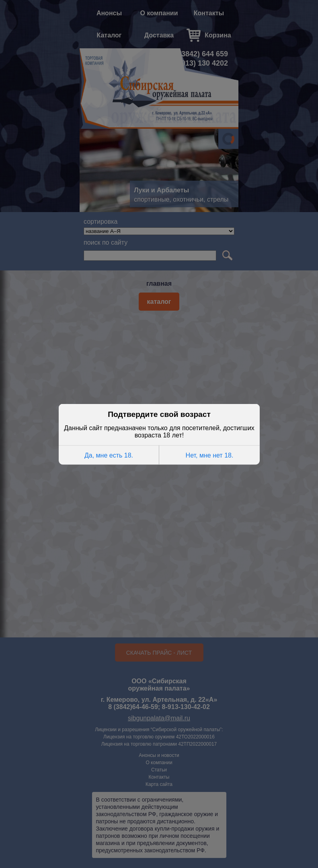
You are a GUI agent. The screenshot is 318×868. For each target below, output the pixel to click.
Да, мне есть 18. (109, 455)
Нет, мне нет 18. (209, 455)
